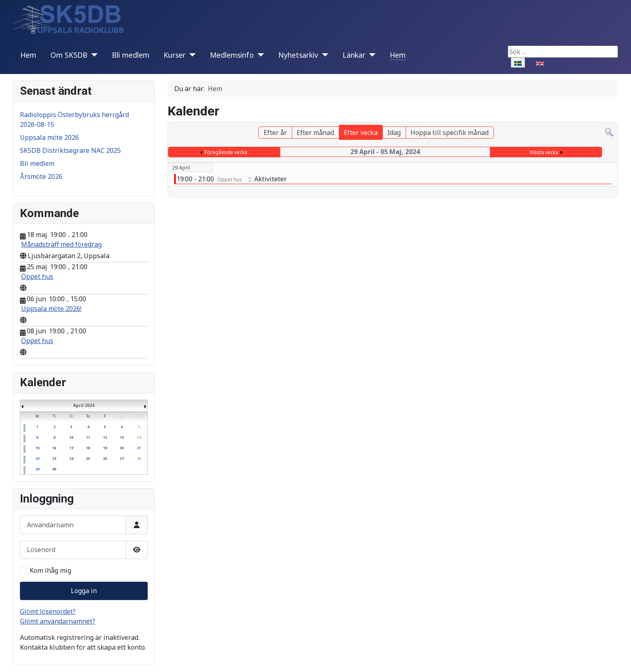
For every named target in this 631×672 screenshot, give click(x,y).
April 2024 (84, 405)
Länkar (354, 55)
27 (122, 458)
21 (139, 448)
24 (71, 458)
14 (139, 437)
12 (105, 437)
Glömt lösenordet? (48, 611)
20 (122, 448)
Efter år (275, 133)
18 (88, 448)
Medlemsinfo (232, 55)
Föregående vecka (226, 152)
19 (105, 448)
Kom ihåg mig (50, 570)
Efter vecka (361, 133)
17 (71, 448)
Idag (394, 133)
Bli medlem (131, 55)
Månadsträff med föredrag (61, 244)
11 (88, 437)
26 (105, 458)
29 (37, 469)
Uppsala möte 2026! (51, 309)
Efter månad (315, 133)
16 (54, 448)
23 (54, 458)
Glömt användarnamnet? (58, 621)
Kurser (175, 55)
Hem (28, 55)
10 (71, 437)
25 (88, 458)
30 (54, 469)
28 (139, 458)
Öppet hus (37, 276)
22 (37, 458)
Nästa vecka (544, 152)
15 (37, 448)
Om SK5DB (69, 55)
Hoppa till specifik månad (450, 133)
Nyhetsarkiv (298, 55)
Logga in (84, 591)
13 (122, 437)
